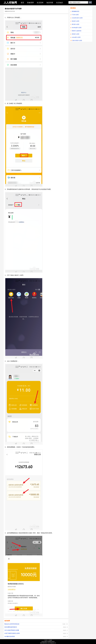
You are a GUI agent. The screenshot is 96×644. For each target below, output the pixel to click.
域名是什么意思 (75, 21)
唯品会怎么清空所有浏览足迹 (12, 624)
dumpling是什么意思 (77, 28)
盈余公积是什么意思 (77, 40)
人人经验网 (10, 3)
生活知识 (60, 3)
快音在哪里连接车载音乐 (11, 627)
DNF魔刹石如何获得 (10, 636)
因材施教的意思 (75, 11)
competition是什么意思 (77, 18)
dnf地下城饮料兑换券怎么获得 (12, 633)
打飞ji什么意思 (75, 15)
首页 (22, 3)
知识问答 (50, 3)
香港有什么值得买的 (77, 31)
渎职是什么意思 (75, 34)
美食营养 (30, 3)
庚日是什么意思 (75, 24)
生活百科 (40, 3)
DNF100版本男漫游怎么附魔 (12, 630)
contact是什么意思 (76, 37)
